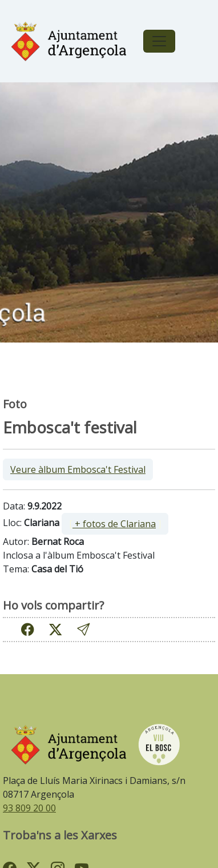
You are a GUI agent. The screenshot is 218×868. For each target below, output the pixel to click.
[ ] (115, 524)
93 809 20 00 (29, 808)
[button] (83, 629)
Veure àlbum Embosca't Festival (78, 469)
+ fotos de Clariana (114, 524)
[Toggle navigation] (159, 41)
